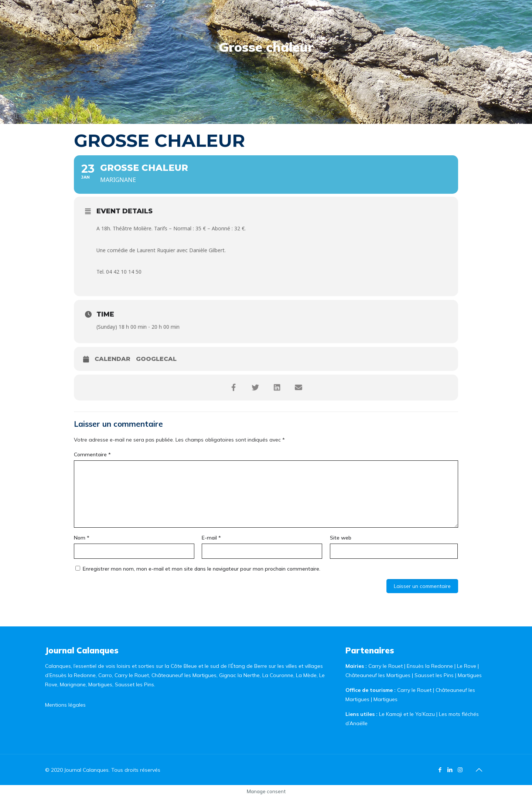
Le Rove (467, 666)
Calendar (112, 359)
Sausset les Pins (434, 675)
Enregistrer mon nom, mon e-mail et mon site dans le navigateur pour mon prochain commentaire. (202, 569)
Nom (82, 538)
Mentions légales (65, 705)
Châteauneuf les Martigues (378, 675)
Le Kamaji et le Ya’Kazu (407, 714)
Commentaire (92, 454)
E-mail (211, 538)
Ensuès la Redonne (431, 666)
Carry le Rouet (386, 666)
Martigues (470, 675)
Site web (341, 538)
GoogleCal (156, 359)
